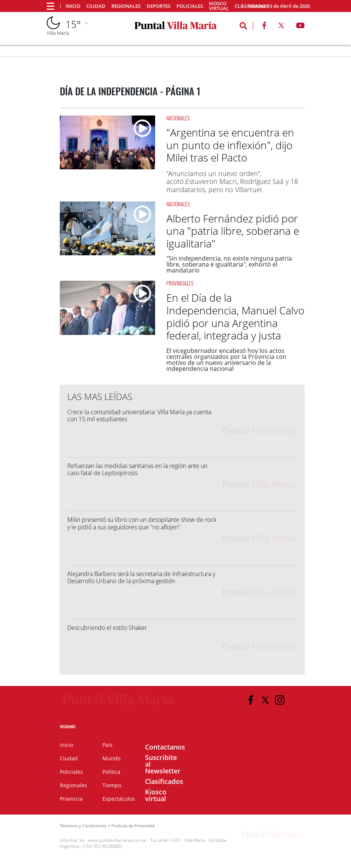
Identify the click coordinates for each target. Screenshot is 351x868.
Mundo (111, 758)
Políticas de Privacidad (133, 826)
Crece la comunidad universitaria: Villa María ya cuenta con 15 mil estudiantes (139, 415)
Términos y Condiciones (83, 826)
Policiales (190, 6)
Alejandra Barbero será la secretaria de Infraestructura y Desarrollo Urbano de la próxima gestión (141, 577)
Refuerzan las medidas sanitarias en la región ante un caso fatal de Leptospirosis (137, 469)
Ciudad (96, 6)
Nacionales (178, 118)
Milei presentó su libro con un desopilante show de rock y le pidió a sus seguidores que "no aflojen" (142, 523)
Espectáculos (119, 799)
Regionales (126, 6)
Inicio (73, 6)
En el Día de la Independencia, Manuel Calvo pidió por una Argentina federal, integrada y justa (235, 316)
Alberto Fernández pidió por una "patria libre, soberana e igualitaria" (233, 231)
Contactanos (165, 747)
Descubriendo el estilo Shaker (107, 628)
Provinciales (180, 283)
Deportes (158, 6)
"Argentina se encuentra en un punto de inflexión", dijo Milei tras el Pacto (230, 145)
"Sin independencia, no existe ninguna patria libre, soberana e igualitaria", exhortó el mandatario (229, 264)
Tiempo (112, 785)
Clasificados (164, 781)
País (107, 745)
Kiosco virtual (219, 6)
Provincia (71, 799)
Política (111, 772)
